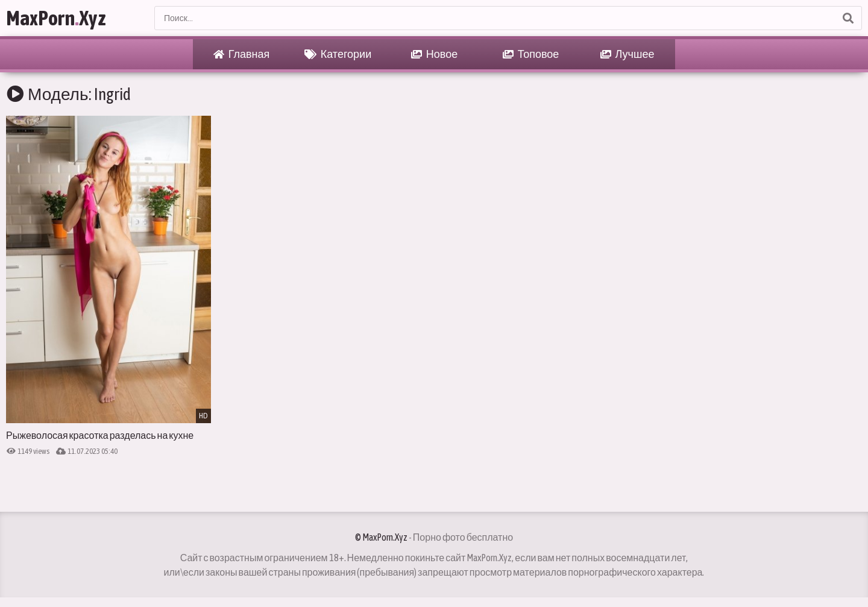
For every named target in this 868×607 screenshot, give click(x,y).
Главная (242, 54)
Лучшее (627, 54)
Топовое (531, 54)
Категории (338, 54)
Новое (434, 54)
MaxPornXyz (56, 18)
